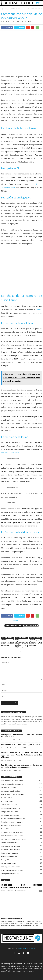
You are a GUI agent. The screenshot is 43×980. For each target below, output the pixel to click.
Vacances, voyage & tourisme (11, 762)
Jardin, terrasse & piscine (9, 824)
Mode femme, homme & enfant (12, 793)
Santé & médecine (7, 769)
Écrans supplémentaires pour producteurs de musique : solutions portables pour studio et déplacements (22, 615)
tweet (16, 592)
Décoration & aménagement (11, 780)
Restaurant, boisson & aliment (11, 797)
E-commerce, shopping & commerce (13, 811)
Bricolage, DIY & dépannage (10, 838)
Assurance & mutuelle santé (10, 821)
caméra (39, 281)
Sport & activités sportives (10, 814)
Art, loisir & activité (7, 773)
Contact (13, 971)
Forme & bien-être (7, 800)
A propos (5, 971)
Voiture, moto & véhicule (9, 776)
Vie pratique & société (8, 759)
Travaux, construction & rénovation (13, 790)
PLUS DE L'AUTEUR (31, 597)
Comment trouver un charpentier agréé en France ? (21, 716)
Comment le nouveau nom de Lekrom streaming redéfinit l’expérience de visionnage (8, 614)
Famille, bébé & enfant (9, 835)
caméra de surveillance (10, 424)
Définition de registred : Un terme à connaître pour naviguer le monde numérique (35, 614)
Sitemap (17, 974)
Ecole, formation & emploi (10, 787)
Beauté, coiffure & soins (9, 828)
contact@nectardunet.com (27, 920)
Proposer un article (23, 971)
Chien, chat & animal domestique (12, 842)
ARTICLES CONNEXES (14, 597)
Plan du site (25, 974)
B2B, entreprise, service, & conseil (12, 752)
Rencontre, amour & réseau (10, 818)
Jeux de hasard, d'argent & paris (12, 756)
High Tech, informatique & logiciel (11, 8)
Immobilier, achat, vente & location (13, 807)
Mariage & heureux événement (12, 831)
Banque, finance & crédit (9, 783)
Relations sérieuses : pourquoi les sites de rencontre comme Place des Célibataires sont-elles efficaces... (21, 726)
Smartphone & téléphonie (10, 845)
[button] (39, 3)
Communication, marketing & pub (13, 804)
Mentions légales (35, 971)
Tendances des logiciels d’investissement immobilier (21, 858)
